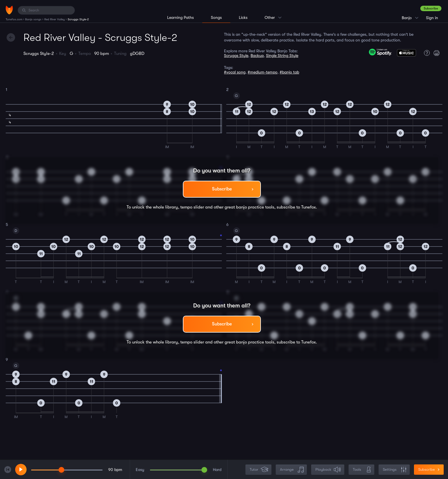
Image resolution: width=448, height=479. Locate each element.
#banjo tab (289, 72)
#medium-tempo (263, 72)
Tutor (259, 470)
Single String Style (282, 55)
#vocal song (235, 72)
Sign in (432, 18)
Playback (328, 470)
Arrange (292, 470)
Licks (243, 17)
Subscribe (431, 8)
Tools (362, 470)
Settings (395, 470)
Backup (257, 55)
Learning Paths (180, 17)
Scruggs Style (236, 55)
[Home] (9, 10)
